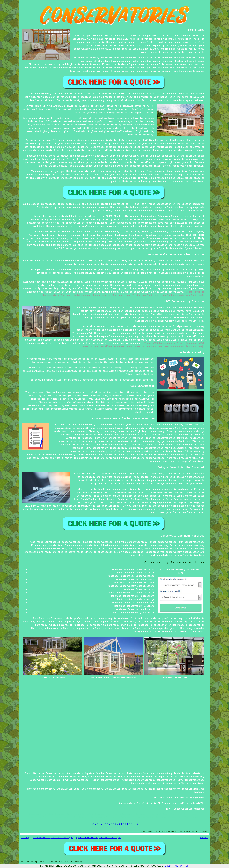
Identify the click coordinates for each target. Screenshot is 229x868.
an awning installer (188, 622)
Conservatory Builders (138, 777)
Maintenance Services (141, 773)
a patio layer (73, 622)
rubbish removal (59, 625)
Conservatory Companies (146, 783)
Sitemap (25, 838)
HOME (191, 30)
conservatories (147, 58)
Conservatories (166, 780)
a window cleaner (119, 628)
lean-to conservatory (137, 292)
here (202, 555)
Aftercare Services (191, 783)
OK (187, 866)
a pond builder (110, 622)
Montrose (93, 232)
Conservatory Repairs (81, 773)
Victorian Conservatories (49, 773)
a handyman (51, 628)
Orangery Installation (72, 777)
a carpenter (95, 625)
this (88, 409)
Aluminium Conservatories (187, 777)
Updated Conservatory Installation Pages (99, 838)
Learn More (173, 866)
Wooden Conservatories (110, 773)
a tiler (41, 622)
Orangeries (162, 777)
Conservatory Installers (45, 780)
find (39, 542)
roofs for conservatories (111, 438)
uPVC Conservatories (76, 780)
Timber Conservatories (105, 780)
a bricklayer (159, 625)
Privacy (204, 838)
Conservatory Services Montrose (174, 562)
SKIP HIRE (127, 625)
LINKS (201, 30)
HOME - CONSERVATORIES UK (114, 824)
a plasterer (193, 625)
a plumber (181, 632)
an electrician (147, 622)
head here (135, 396)
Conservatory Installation (173, 773)
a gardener (83, 628)
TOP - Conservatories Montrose (185, 809)
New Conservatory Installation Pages (53, 838)
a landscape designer (162, 628)
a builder (194, 618)
